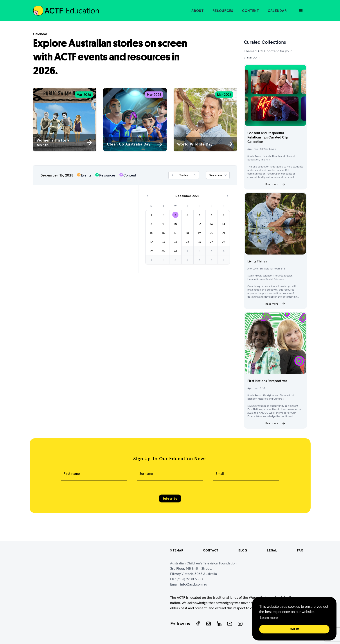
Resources (223, 11)
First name (72, 473)
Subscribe (170, 498)
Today (184, 175)
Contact (211, 550)
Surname (146, 473)
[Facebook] (198, 624)
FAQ (300, 550)
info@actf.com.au (194, 584)
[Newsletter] (230, 624)
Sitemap (177, 550)
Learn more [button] (269, 618)
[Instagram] (209, 624)
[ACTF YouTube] (240, 624)
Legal (272, 550)
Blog (243, 550)
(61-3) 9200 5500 (190, 579)
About (198, 11)
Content (251, 11)
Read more (275, 184)
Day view (218, 175)
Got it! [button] (294, 629)
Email (220, 473)
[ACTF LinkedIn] (219, 624)
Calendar (277, 11)
